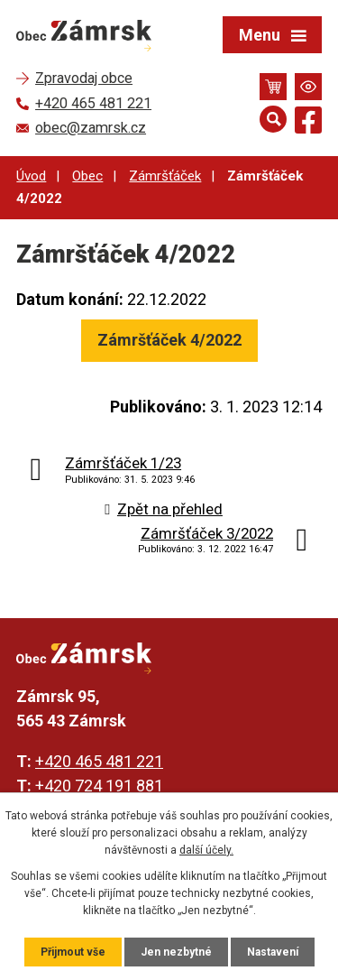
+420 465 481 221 (99, 761)
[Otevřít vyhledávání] (273, 119)
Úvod (31, 176)
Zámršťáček (165, 176)
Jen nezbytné (176, 952)
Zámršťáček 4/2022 (169, 340)
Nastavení (273, 952)
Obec (87, 176)
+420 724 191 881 (99, 786)
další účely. (206, 850)
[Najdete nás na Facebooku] (308, 123)
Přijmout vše (73, 952)
